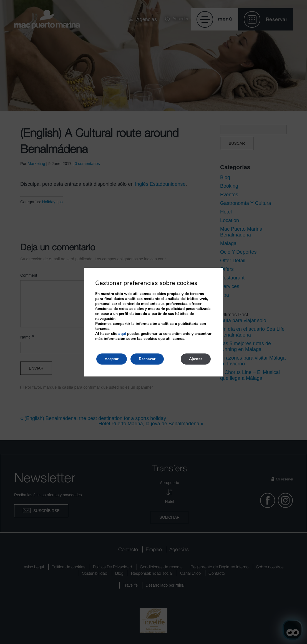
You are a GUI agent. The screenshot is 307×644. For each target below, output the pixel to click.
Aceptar (112, 359)
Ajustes (196, 359)
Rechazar (147, 359)
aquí (122, 334)
